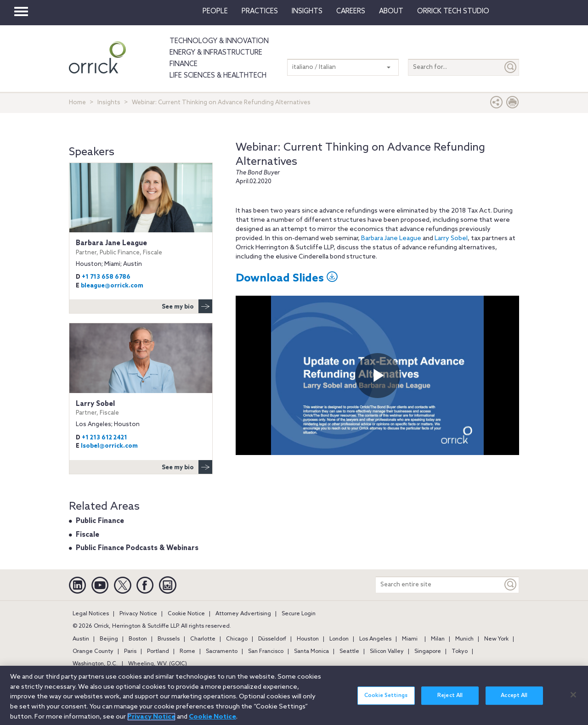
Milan (438, 639)
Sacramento (222, 652)
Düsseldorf (272, 639)
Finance (184, 64)
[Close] (573, 695)
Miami (410, 639)
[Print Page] (513, 104)
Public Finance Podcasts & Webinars (137, 548)
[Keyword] (511, 585)
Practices (260, 11)
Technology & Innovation (219, 41)
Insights (109, 103)
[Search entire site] (439, 585)
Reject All (450, 696)
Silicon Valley (387, 652)
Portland (158, 652)
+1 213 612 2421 (105, 438)
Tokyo (460, 652)
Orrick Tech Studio (453, 11)
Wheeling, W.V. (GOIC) (158, 664)
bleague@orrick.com (112, 286)
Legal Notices (91, 614)
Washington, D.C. (95, 664)
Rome (187, 652)
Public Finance (100, 521)
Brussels (169, 639)
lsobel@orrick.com (109, 446)
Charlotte (203, 639)
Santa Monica (311, 652)
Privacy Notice (138, 614)
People (215, 11)
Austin (81, 639)
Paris (130, 652)
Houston (308, 639)
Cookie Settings (386, 696)
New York (496, 639)
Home (77, 103)
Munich (464, 639)
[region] (294, 695)
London (339, 639)
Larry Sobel (451, 239)
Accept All (514, 696)
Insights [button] (307, 11)
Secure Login (299, 614)
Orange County (93, 652)
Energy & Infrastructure (216, 53)
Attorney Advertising (243, 614)
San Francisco (266, 652)
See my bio (187, 306)
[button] (497, 104)
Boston (138, 639)
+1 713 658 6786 (106, 277)
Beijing (109, 639)
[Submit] (511, 67)
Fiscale (88, 535)
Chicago (237, 639)
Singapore (428, 652)
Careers (351, 11)
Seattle (349, 652)
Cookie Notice (186, 614)
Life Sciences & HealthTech (218, 76)
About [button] (391, 11)
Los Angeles (375, 639)
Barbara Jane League (391, 239)
